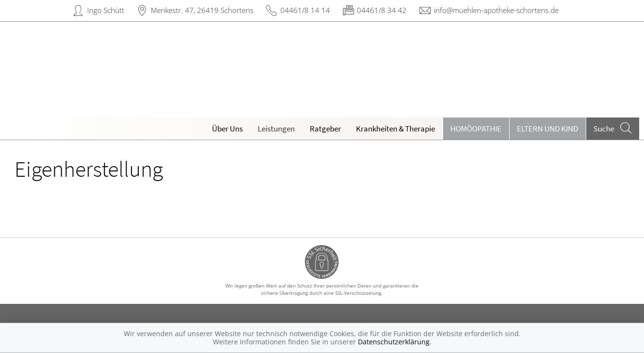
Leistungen (276, 129)
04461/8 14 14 (305, 10)
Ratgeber (325, 129)
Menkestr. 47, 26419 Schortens (202, 10)
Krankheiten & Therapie (395, 129)
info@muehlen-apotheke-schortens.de (496, 10)
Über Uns (227, 129)
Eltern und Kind (547, 129)
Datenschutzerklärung (394, 342)
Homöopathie (476, 129)
